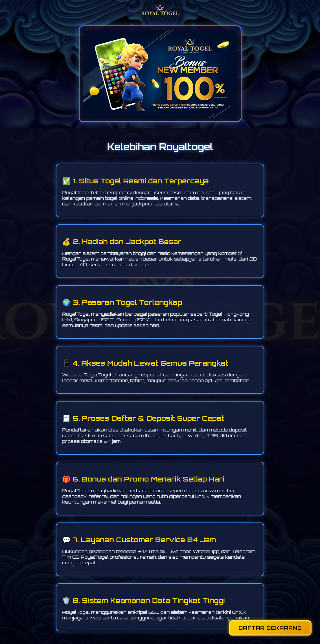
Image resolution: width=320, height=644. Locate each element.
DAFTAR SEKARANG (270, 628)
